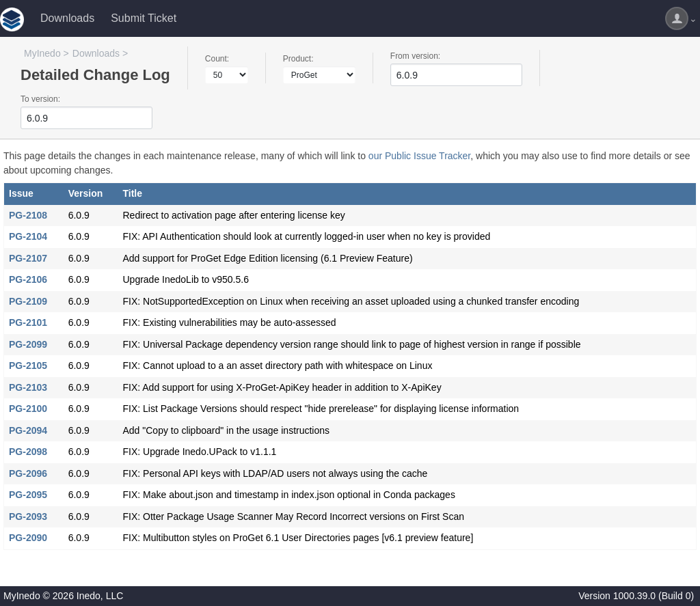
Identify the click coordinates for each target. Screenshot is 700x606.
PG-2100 (28, 409)
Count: (217, 59)
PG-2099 (28, 344)
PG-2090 (28, 538)
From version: (415, 56)
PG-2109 (28, 301)
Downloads (67, 18)
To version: (40, 99)
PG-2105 (28, 366)
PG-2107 (28, 258)
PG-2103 (28, 387)
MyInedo (42, 53)
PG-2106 (28, 279)
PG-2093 (28, 517)
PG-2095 (28, 495)
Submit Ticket (144, 18)
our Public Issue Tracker (419, 156)
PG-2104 (28, 236)
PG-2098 (28, 452)
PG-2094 (28, 430)
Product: (298, 59)
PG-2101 (28, 322)
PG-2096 (28, 473)
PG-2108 (28, 215)
